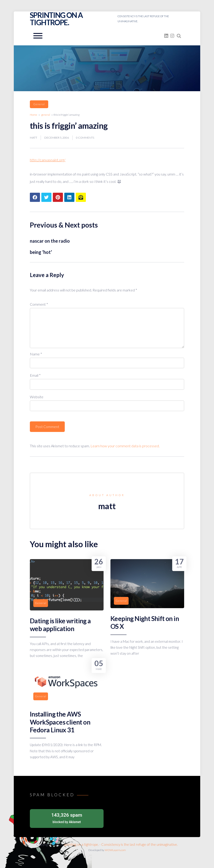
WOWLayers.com (115, 850)
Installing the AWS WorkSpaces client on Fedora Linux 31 (60, 722)
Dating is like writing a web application (60, 625)
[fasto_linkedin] (166, 36)
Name (36, 354)
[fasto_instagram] (172, 36)
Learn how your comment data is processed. (125, 446)
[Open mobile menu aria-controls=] (38, 36)
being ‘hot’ (41, 252)
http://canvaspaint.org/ (48, 160)
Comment (39, 304)
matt (34, 138)
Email (35, 375)
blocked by (67, 818)
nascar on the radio (50, 241)
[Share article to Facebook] (35, 197)
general (39, 104)
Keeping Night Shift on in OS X (145, 622)
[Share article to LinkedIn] (69, 197)
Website (37, 397)
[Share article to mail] (81, 197)
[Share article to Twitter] (46, 197)
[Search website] (179, 36)
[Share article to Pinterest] (58, 197)
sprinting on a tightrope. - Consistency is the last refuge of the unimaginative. (121, 844)
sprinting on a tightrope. (56, 19)
